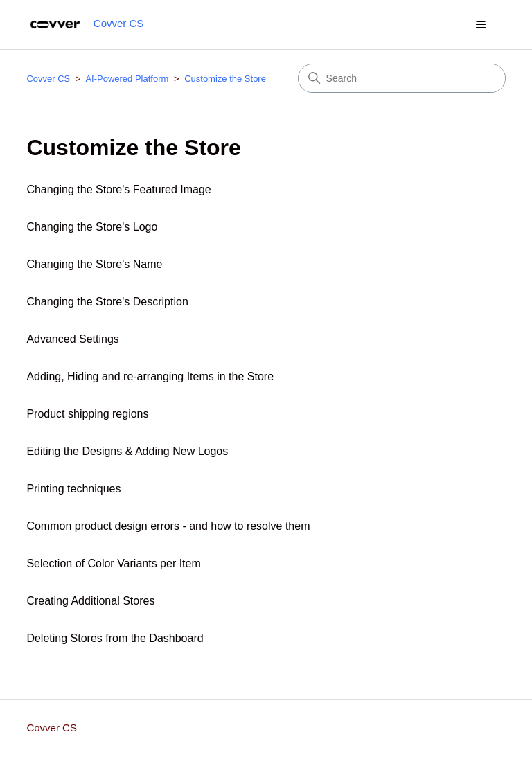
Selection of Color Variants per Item (113, 563)
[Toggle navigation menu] (481, 25)
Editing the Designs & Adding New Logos (127, 451)
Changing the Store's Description (107, 302)
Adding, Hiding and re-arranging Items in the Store (150, 376)
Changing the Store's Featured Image (118, 189)
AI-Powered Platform (127, 79)
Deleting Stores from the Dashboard (115, 638)
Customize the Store (225, 79)
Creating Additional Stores (90, 601)
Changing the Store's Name (94, 264)
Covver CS (48, 79)
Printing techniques (73, 489)
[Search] (402, 78)
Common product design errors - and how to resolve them (168, 526)
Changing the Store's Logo (92, 227)
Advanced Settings (72, 339)
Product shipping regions (87, 414)
